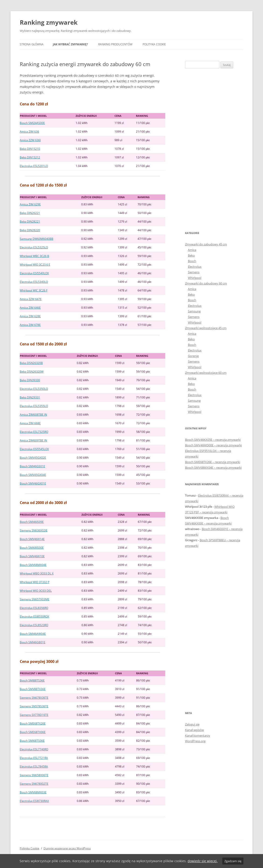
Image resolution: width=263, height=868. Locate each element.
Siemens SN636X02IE (34, 530)
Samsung (194, 311)
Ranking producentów (115, 44)
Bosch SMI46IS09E (32, 522)
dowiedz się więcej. (203, 861)
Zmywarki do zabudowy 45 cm (206, 244)
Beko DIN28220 (30, 230)
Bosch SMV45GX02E (33, 458)
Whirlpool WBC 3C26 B (34, 256)
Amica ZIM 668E (30, 423)
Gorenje (193, 356)
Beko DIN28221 (30, 222)
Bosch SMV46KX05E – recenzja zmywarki (213, 440)
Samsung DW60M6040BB (37, 239)
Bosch (192, 261)
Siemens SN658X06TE (34, 775)
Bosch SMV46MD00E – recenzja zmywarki (213, 445)
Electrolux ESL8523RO (34, 625)
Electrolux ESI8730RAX (34, 801)
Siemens (194, 272)
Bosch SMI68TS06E (32, 741)
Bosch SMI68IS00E (32, 548)
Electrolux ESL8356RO (34, 608)
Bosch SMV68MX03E (33, 792)
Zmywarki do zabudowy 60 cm (206, 283)
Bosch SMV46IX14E (32, 539)
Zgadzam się (233, 861)
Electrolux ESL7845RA (34, 766)
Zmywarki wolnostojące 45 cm (206, 328)
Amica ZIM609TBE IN (33, 440)
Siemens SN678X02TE (34, 784)
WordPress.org (195, 741)
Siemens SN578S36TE (34, 706)
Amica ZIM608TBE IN (33, 415)
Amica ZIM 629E (30, 204)
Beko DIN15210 (30, 149)
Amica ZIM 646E (30, 308)
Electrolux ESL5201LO (34, 166)
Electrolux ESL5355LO (34, 406)
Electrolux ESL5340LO (34, 282)
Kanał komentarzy (198, 735)
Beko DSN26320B (31, 363)
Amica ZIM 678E (30, 325)
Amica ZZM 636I (30, 140)
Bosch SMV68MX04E (33, 565)
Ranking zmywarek (49, 22)
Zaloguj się (192, 724)
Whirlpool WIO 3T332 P (35, 582)
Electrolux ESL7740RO (34, 749)
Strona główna (32, 44)
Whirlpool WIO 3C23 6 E (35, 265)
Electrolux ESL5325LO (34, 247)
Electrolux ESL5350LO (34, 389)
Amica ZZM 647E (31, 299)
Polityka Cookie (154, 44)
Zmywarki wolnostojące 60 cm (206, 373)
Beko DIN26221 (30, 213)
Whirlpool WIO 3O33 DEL (36, 591)
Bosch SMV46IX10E (32, 556)
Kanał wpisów (194, 730)
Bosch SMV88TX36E (33, 689)
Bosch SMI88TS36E (32, 680)
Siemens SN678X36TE (34, 698)
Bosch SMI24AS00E (32, 123)
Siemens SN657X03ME (35, 599)
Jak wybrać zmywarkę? (70, 44)
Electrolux (195, 267)
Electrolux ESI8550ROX (34, 616)
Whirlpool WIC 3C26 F (34, 290)
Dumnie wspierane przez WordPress (67, 848)
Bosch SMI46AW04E (33, 634)
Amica (192, 250)
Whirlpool (195, 278)
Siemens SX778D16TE (34, 715)
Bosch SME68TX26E (33, 723)
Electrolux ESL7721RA (34, 758)
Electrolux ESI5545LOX (34, 449)
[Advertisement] (214, 149)
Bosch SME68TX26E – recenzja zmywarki (213, 462)
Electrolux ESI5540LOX (34, 273)
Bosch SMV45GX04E (33, 475)
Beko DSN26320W (32, 372)
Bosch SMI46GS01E (32, 466)
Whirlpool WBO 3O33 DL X (37, 573)
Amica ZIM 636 (29, 132)
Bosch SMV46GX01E (33, 483)
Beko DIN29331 (30, 397)
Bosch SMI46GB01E (33, 642)
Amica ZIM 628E (30, 316)
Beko (191, 255)
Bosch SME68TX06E (33, 732)
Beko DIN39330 (30, 380)
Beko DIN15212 (30, 157)
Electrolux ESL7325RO (34, 432)
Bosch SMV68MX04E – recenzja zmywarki (213, 467)
